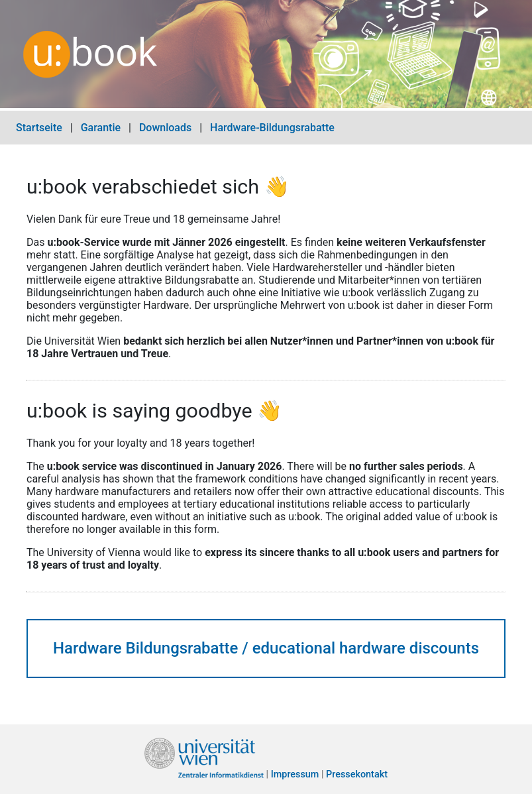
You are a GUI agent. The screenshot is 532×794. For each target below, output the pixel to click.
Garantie (101, 128)
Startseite (39, 128)
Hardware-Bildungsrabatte (272, 128)
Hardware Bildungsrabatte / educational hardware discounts (266, 648)
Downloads (165, 128)
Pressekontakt (357, 775)
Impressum (295, 775)
